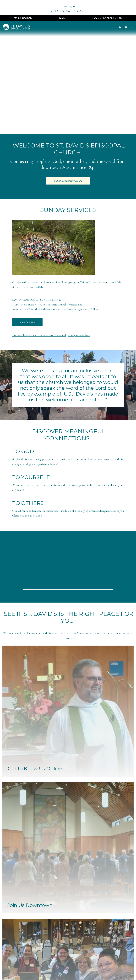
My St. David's (23, 18)
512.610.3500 (68, 6)
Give (62, 18)
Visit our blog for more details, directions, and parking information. (51, 335)
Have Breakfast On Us (107, 18)
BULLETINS (27, 322)
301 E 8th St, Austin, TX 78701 (68, 11)
